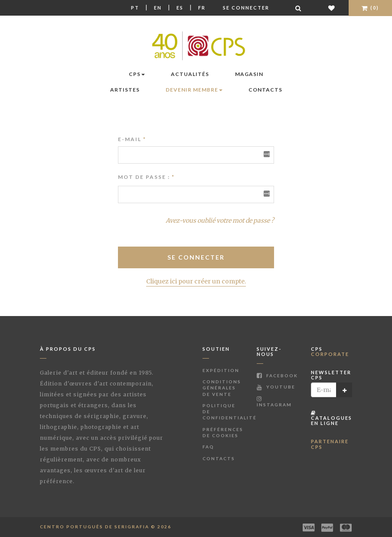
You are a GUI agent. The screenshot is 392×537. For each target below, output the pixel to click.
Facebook (277, 376)
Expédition (221, 370)
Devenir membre (194, 90)
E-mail (132, 139)
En (158, 8)
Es (180, 8)
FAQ (208, 447)
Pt (135, 8)
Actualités (190, 74)
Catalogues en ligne (332, 418)
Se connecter (246, 8)
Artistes (125, 90)
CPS (137, 74)
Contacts (265, 90)
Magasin (249, 74)
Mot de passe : (144, 177)
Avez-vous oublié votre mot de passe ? (220, 221)
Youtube (276, 387)
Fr (202, 8)
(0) (370, 8)
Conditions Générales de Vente (222, 388)
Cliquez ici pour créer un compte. (196, 281)
